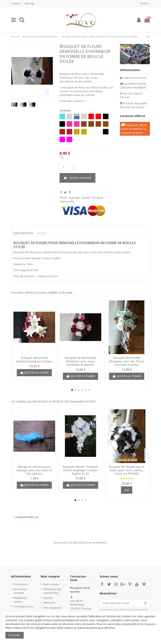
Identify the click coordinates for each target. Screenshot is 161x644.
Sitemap (29, 3)
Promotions (21, 584)
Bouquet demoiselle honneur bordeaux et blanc (34, 360)
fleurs (64, 198)
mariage (75, 198)
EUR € (145, 3)
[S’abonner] (146, 603)
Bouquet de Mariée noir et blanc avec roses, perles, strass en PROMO (127, 470)
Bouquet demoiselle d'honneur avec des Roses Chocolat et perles (127, 361)
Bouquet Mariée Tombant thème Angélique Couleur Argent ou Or (80, 470)
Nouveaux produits (20, 591)
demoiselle (67, 201)
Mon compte (51, 584)
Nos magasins (52, 608)
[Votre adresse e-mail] (121, 603)
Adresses (49, 603)
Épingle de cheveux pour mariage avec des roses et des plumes (34, 470)
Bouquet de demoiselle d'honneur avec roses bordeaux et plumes (80, 361)
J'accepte (14, 635)
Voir (127, 490)
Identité (48, 598)
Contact (16, 3)
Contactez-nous (24, 606)
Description (23, 233)
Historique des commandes (53, 591)
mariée (86, 198)
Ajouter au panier (77, 178)
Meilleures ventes (20, 600)
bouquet (98, 198)
